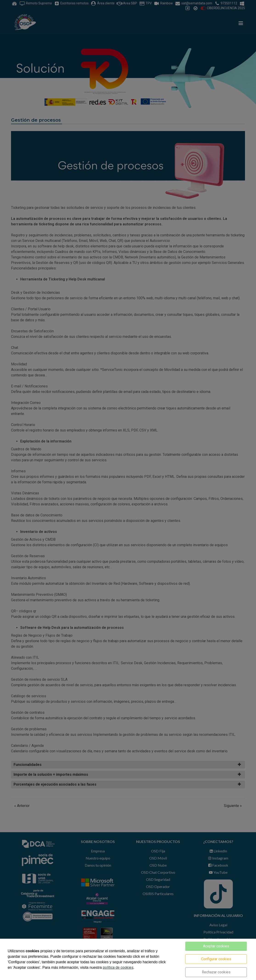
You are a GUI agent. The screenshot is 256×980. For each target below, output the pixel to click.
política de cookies (118, 967)
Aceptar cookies (216, 946)
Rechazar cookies (216, 972)
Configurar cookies (216, 959)
